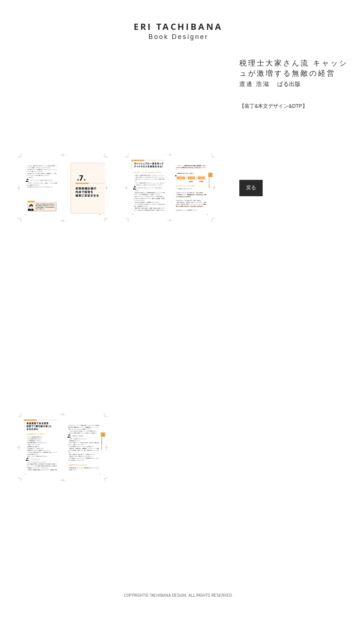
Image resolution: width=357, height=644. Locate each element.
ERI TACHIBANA (178, 27)
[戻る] (251, 188)
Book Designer (179, 37)
